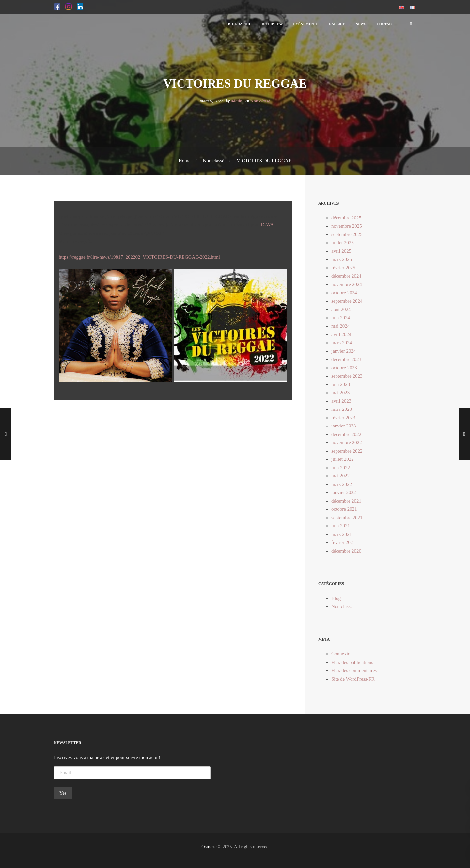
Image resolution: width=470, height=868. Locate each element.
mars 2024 (342, 343)
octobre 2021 (344, 509)
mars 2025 (342, 259)
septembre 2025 (347, 234)
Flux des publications (352, 662)
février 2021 (343, 542)
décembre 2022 (346, 434)
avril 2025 (341, 251)
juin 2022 (341, 468)
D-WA (267, 225)
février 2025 (343, 268)
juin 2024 (341, 318)
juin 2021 (341, 526)
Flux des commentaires (354, 670)
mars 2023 (342, 409)
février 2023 (343, 418)
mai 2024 (340, 326)
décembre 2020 (346, 551)
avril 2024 (341, 334)
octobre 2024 (344, 293)
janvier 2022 (344, 492)
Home (185, 161)
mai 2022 (340, 476)
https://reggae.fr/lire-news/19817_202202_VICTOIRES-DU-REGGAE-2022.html (139, 257)
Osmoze (209, 847)
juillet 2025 (343, 243)
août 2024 (341, 309)
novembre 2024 (347, 284)
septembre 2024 (347, 301)
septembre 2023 (347, 376)
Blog (336, 598)
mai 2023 (340, 393)
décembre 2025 (346, 218)
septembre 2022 (347, 451)
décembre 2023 (346, 359)
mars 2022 (342, 484)
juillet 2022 (343, 459)
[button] (57, 7)
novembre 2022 (347, 442)
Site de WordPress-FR (353, 679)
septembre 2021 (347, 518)
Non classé (260, 101)
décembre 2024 (346, 276)
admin (237, 101)
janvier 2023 (344, 426)
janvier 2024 (344, 351)
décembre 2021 (346, 501)
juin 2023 (341, 384)
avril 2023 (341, 401)
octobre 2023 (344, 368)
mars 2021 (342, 534)
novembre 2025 (347, 226)
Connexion (342, 654)
